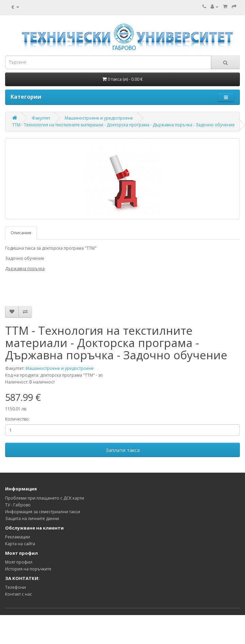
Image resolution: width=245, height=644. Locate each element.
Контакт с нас (19, 594)
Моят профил (19, 562)
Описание (21, 233)
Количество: (17, 419)
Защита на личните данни (32, 519)
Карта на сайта (20, 544)
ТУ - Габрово (18, 505)
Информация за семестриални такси (43, 512)
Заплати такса (123, 450)
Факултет (41, 118)
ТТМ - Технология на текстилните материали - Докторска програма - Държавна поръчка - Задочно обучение (124, 125)
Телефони (16, 587)
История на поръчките (28, 569)
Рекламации (18, 537)
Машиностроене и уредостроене (99, 118)
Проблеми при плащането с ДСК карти (45, 498)
